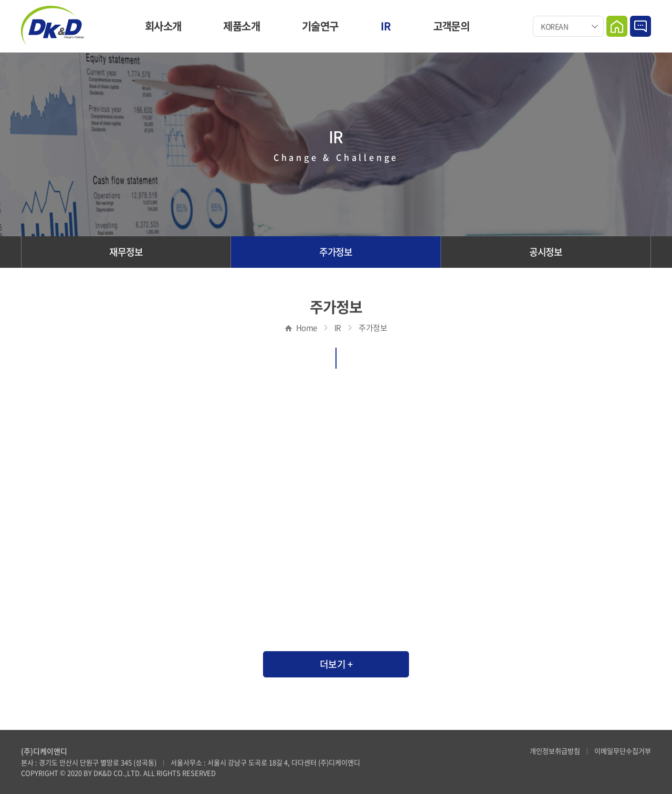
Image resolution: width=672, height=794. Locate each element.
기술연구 (320, 26)
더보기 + (336, 664)
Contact (640, 26)
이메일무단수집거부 (623, 751)
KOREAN (554, 26)
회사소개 (163, 26)
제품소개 (241, 26)
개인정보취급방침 (555, 751)
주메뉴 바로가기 (0, 0)
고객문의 (451, 26)
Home (617, 26)
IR (386, 26)
